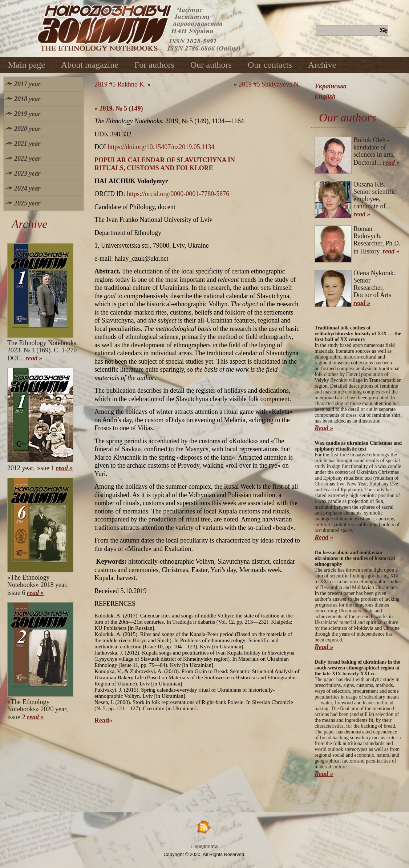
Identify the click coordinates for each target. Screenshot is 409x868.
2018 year (27, 99)
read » (34, 358)
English (325, 96)
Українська (331, 86)
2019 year (27, 114)
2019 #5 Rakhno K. (120, 84)
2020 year (27, 129)
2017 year (27, 84)
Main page (27, 65)
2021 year (27, 144)
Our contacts (270, 65)
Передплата (205, 846)
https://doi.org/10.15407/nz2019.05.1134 (161, 147)
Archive (322, 65)
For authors (154, 65)
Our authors (211, 65)
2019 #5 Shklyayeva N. (269, 84)
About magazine (90, 65)
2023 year (27, 173)
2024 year (27, 188)
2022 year (27, 159)
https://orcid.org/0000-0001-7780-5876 (178, 194)
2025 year (27, 203)
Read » (324, 428)
